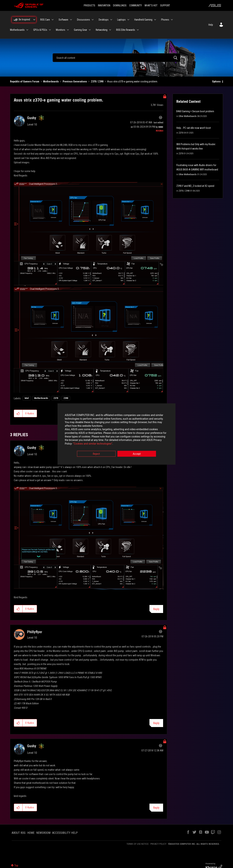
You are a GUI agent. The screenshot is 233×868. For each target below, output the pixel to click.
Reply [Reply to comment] (156, 609)
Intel (27, 398)
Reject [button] (96, 454)
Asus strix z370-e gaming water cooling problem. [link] (133, 81)
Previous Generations (75, 81)
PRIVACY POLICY (158, 844)
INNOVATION (104, 5)
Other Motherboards (188, 116)
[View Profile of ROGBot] (160, 131)
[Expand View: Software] (71, 20)
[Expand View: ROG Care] (53, 20)
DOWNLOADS (120, 5)
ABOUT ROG (19, 833)
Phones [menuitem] (165, 20)
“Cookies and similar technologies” (93, 444)
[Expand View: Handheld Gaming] (155, 20)
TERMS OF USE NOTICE (138, 844)
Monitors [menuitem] (61, 30)
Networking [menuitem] (102, 30)
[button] (89, 234)
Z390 (66, 398)
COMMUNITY (136, 5)
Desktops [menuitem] (104, 20)
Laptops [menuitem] (121, 20)
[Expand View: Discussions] (93, 20)
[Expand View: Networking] (110, 30)
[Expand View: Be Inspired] (34, 20)
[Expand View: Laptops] (128, 20)
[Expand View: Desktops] (111, 20)
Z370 (56, 398)
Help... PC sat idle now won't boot (194, 128)
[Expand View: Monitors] (68, 30)
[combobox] (116, 58)
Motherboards (51, 81)
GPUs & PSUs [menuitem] (40, 30)
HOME (31, 833)
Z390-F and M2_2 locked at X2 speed (195, 186)
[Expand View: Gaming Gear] (90, 30)
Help (211, 25)
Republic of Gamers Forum (25, 81)
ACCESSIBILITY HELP (65, 833)
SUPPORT (165, 5)
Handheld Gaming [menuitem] (143, 20)
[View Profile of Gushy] (32, 118)
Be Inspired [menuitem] (24, 19)
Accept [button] (137, 454)
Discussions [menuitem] (83, 20)
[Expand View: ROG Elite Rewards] (138, 30)
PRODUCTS (89, 5)
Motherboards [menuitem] (17, 30)
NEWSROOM (43, 833)
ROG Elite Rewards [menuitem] (126, 30)
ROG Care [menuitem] (45, 20)
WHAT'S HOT (151, 5)
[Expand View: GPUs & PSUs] (50, 30)
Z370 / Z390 (97, 81)
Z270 (181, 133)
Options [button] (216, 81)
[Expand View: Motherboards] (27, 30)
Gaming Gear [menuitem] (80, 30)
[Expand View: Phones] (172, 20)
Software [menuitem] (63, 20)
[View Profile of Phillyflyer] (35, 632)
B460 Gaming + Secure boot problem (195, 111)
